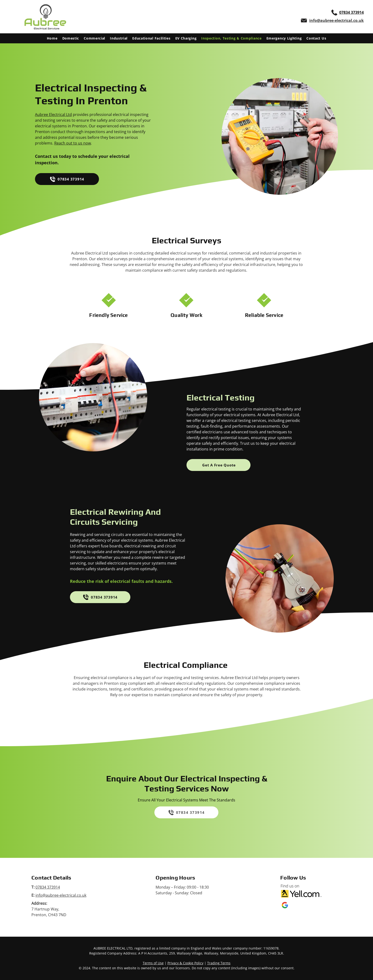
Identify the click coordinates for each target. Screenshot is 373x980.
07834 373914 (48, 887)
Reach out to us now (73, 143)
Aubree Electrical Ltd (53, 115)
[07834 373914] (67, 179)
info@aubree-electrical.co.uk (61, 895)
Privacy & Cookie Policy (185, 963)
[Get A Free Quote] (218, 465)
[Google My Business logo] (285, 905)
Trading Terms (219, 963)
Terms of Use (153, 963)
